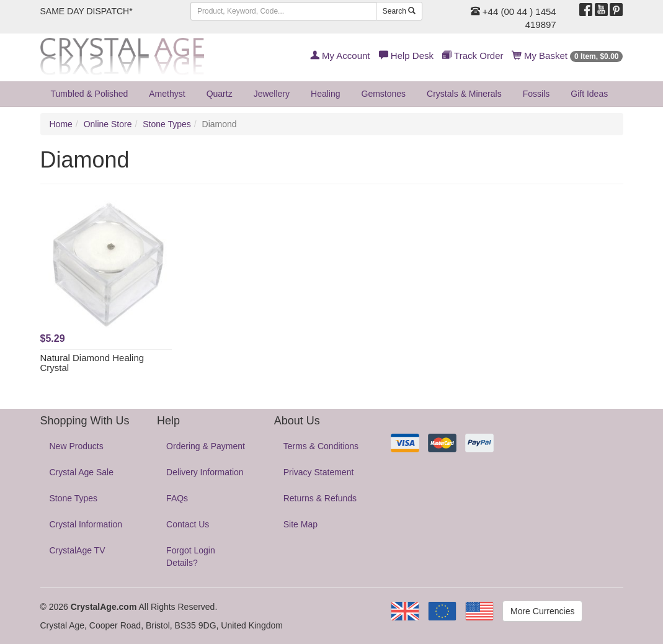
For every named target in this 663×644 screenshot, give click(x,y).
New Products (77, 446)
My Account (340, 56)
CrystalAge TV (78, 550)
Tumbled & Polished (90, 94)
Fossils (536, 94)
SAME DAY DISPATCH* (87, 11)
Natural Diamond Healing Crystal (92, 363)
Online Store (108, 124)
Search (399, 11)
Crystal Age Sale (82, 472)
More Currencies (542, 611)
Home (61, 124)
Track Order (473, 56)
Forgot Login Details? (191, 557)
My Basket (568, 56)
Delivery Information (205, 472)
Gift (589, 94)
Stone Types (167, 124)
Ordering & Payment (206, 446)
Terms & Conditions (321, 446)
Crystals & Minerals (464, 94)
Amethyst (167, 94)
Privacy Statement (319, 472)
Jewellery (272, 94)
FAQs (177, 498)
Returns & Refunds (320, 498)
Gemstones (384, 94)
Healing (325, 94)
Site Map (300, 524)
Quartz (220, 94)
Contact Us (188, 524)
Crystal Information (86, 524)
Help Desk (406, 56)
